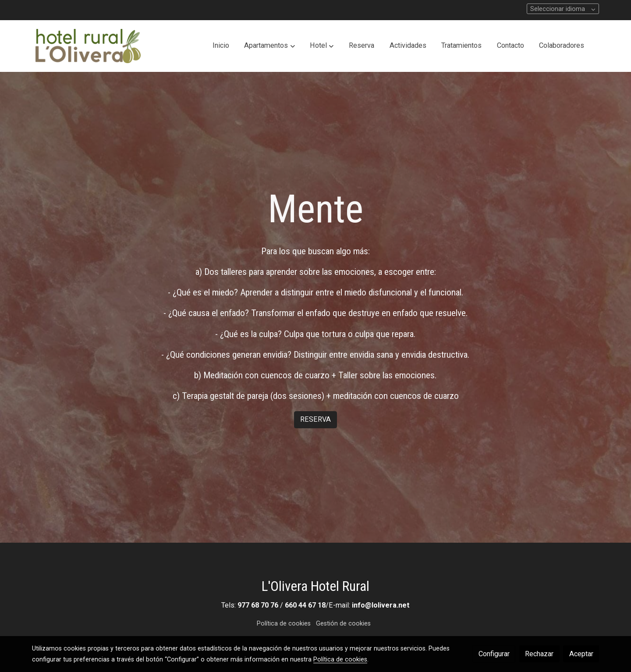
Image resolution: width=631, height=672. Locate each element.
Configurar (494, 654)
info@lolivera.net (381, 605)
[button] (270, 46)
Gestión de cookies (343, 623)
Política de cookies (284, 623)
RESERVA (315, 419)
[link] (88, 46)
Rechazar (539, 654)
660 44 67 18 (305, 605)
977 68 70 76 (258, 605)
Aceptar (581, 654)
